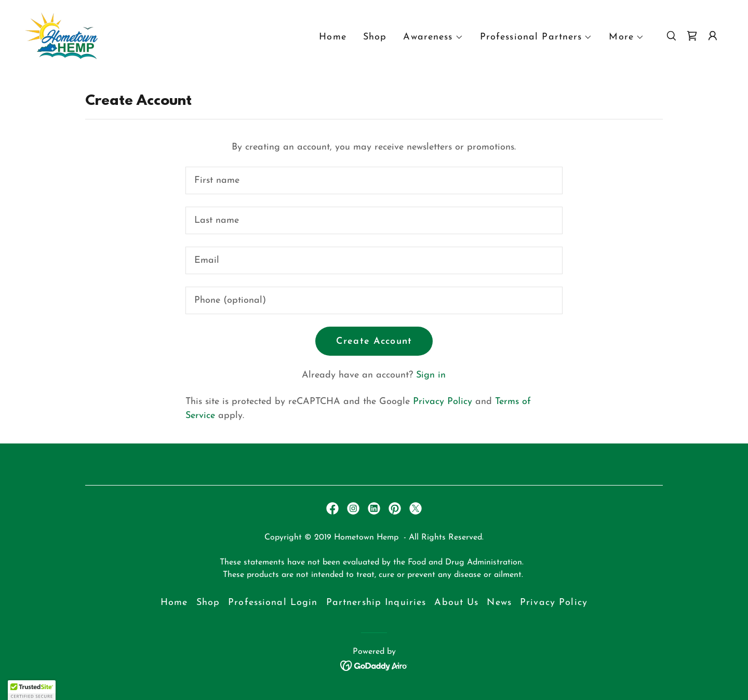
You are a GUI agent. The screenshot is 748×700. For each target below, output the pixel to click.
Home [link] (333, 37)
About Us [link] (456, 603)
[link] (61, 35)
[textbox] (374, 180)
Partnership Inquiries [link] (376, 603)
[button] (433, 37)
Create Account (374, 341)
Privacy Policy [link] (443, 402)
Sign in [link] (431, 375)
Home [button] (174, 603)
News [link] (499, 603)
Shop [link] (375, 37)
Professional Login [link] (273, 603)
